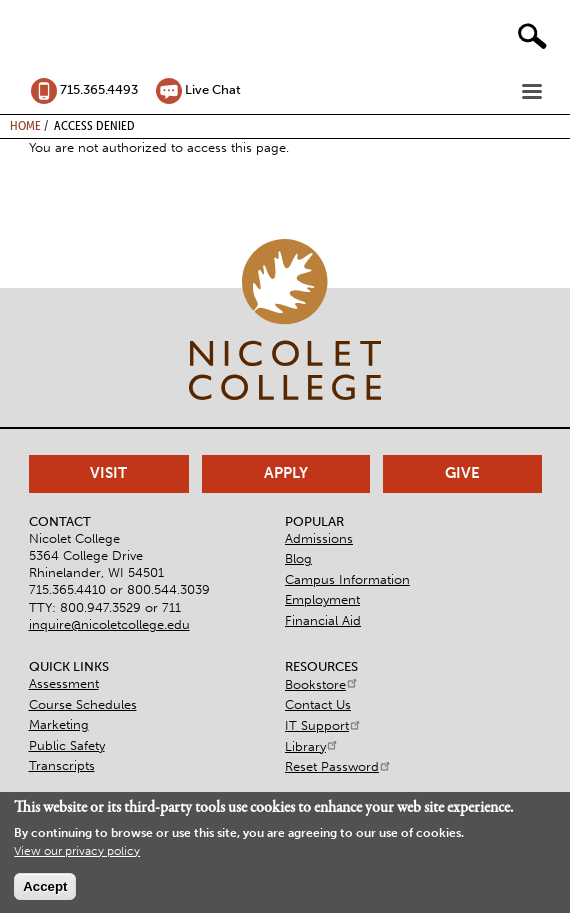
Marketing (59, 724)
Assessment (64, 683)
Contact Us (318, 704)
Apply (286, 473)
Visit (108, 473)
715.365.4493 (99, 89)
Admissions (319, 538)
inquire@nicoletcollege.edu (109, 624)
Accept (45, 888)
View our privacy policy (77, 853)
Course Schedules (83, 704)
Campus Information (347, 579)
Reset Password (338, 766)
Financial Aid (323, 620)
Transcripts (62, 765)
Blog (298, 558)
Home (25, 125)
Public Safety (67, 745)
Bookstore (322, 684)
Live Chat (213, 89)
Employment (322, 599)
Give (462, 473)
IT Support (323, 725)
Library (312, 746)
